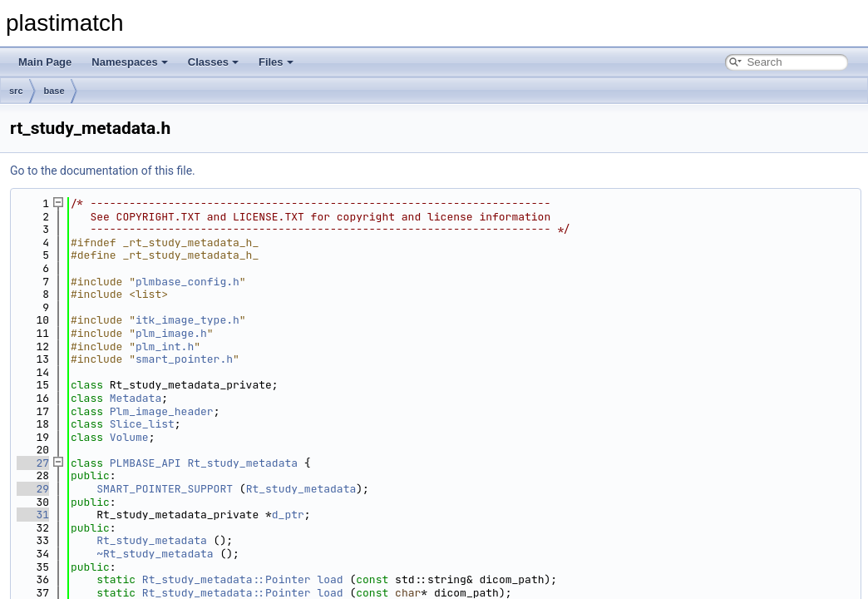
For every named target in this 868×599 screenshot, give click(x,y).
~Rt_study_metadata (155, 554)
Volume (129, 437)
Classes (213, 62)
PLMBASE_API (145, 463)
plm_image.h (171, 333)
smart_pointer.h (184, 359)
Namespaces (130, 62)
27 (33, 463)
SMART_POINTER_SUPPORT (165, 489)
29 (33, 489)
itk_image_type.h (187, 320)
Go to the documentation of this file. (103, 171)
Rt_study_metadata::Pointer (227, 579)
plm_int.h (165, 347)
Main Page (45, 62)
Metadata (136, 398)
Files (276, 62)
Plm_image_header (162, 411)
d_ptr (288, 515)
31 (33, 515)
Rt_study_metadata (242, 463)
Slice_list (142, 424)
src (16, 91)
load (330, 579)
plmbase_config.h (187, 282)
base (54, 91)
